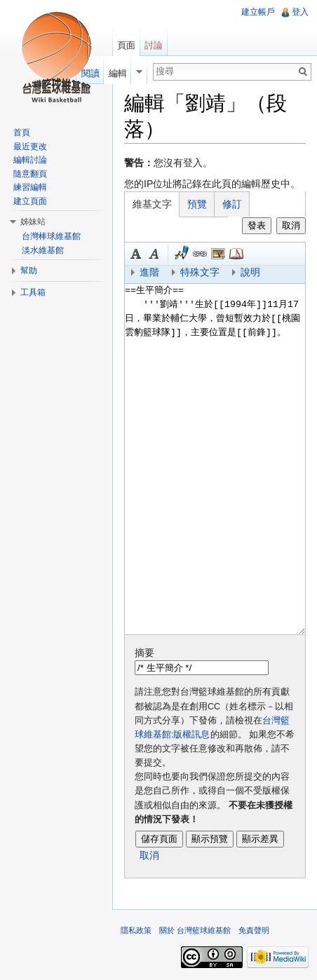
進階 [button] (149, 272)
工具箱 (33, 292)
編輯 (118, 73)
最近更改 (30, 147)
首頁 (22, 132)
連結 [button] (200, 254)
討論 (154, 45)
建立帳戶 (258, 12)
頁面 (126, 45)
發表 (257, 225)
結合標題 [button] (218, 254)
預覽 (197, 204)
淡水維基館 (43, 250)
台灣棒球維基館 (51, 236)
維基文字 (152, 204)
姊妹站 (33, 222)
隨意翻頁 (30, 174)
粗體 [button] (136, 254)
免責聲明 (254, 930)
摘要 (144, 653)
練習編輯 (30, 187)
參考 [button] (236, 254)
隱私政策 (136, 930)
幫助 (29, 271)
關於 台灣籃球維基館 (195, 930)
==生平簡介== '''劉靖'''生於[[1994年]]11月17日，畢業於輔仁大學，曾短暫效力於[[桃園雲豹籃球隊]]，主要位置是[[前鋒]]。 (215, 459)
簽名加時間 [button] (182, 254)
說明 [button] (250, 272)
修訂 (232, 204)
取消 (291, 225)
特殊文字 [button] (200, 272)
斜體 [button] (154, 254)
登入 (300, 12)
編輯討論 (30, 160)
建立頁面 (30, 201)
